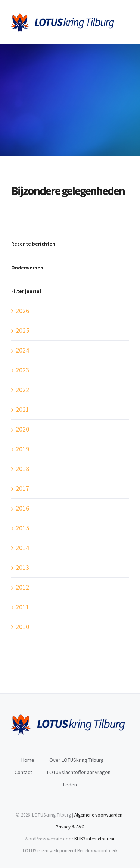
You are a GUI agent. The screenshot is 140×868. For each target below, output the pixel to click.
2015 (22, 528)
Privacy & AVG (70, 827)
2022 (22, 390)
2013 (22, 567)
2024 (22, 350)
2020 (22, 429)
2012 (22, 587)
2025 (22, 330)
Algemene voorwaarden (98, 815)
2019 (22, 449)
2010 (22, 627)
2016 (22, 508)
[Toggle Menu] (123, 22)
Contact (23, 772)
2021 (22, 409)
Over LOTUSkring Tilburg (77, 760)
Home (28, 760)
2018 (22, 469)
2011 (22, 607)
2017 (22, 488)
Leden (70, 785)
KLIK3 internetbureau (95, 839)
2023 (22, 370)
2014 (22, 548)
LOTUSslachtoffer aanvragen (79, 772)
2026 (22, 311)
